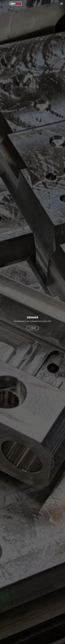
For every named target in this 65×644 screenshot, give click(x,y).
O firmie (33, 328)
